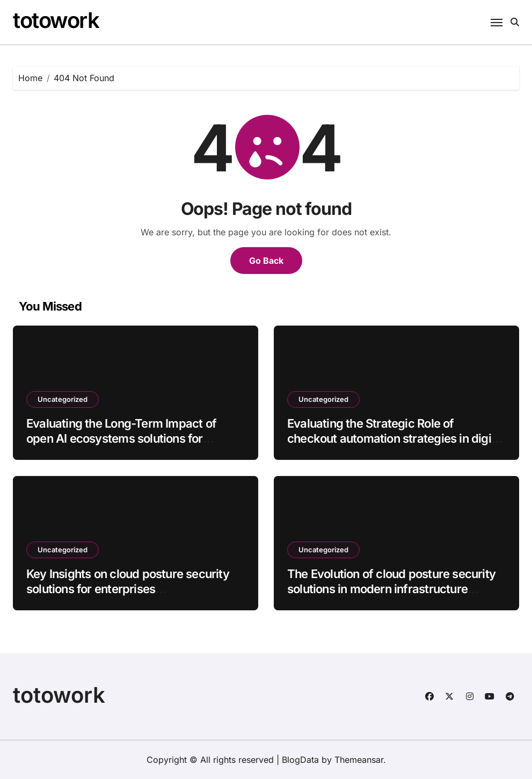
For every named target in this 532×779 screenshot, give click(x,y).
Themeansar (359, 760)
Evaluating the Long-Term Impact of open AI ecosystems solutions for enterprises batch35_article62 (121, 439)
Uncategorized (63, 399)
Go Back (266, 261)
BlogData (300, 760)
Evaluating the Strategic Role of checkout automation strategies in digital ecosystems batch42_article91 (396, 439)
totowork (56, 20)
